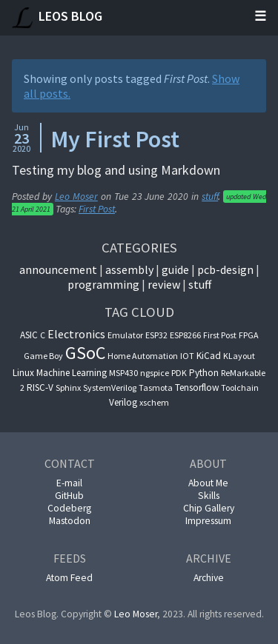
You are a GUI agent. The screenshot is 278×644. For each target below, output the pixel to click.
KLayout (239, 356)
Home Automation (143, 356)
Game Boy (43, 356)
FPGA (249, 335)
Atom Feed (69, 578)
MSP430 (123, 373)
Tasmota (156, 388)
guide (175, 269)
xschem (154, 402)
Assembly (129, 269)
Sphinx (68, 388)
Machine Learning (72, 373)
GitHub (69, 496)
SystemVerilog (110, 388)
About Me (208, 483)
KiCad (209, 356)
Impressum (208, 521)
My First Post (115, 139)
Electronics (76, 334)
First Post (97, 209)
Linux (23, 373)
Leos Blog (57, 18)
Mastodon (70, 521)
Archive (209, 578)
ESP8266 (185, 335)
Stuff (200, 284)
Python (204, 373)
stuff (210, 197)
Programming (103, 284)
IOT (187, 356)
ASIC (29, 335)
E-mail (69, 483)
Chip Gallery (209, 508)
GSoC (85, 353)
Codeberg (69, 508)
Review (164, 284)
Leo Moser (76, 197)
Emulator (125, 335)
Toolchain (240, 388)
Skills (209, 496)
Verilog (123, 402)
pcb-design (225, 269)
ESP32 (156, 335)
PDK (179, 373)
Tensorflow (197, 388)
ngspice (155, 373)
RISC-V (40, 388)
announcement (58, 269)
